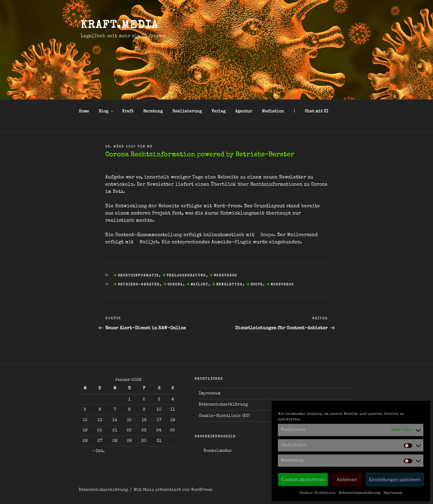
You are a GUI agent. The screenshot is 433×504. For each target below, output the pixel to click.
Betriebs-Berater (139, 285)
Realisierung (187, 111)
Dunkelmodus (218, 451)
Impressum (393, 493)
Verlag (218, 111)
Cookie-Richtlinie (318, 493)
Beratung (153, 111)
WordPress (226, 276)
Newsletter (230, 285)
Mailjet (200, 285)
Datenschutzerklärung (359, 493)
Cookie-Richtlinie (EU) (224, 416)
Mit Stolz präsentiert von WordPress (173, 490)
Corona (175, 285)
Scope (257, 285)
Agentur (244, 111)
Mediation (273, 111)
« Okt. (99, 451)
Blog (106, 111)
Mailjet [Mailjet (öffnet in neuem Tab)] (149, 242)
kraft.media (120, 26)
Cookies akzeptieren (303, 480)
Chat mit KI (316, 111)
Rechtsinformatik (138, 276)
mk (150, 147)
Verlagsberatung (186, 276)
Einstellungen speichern (395, 480)
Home (84, 111)
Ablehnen (347, 480)
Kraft (128, 111)
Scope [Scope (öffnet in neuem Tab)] (267, 235)
